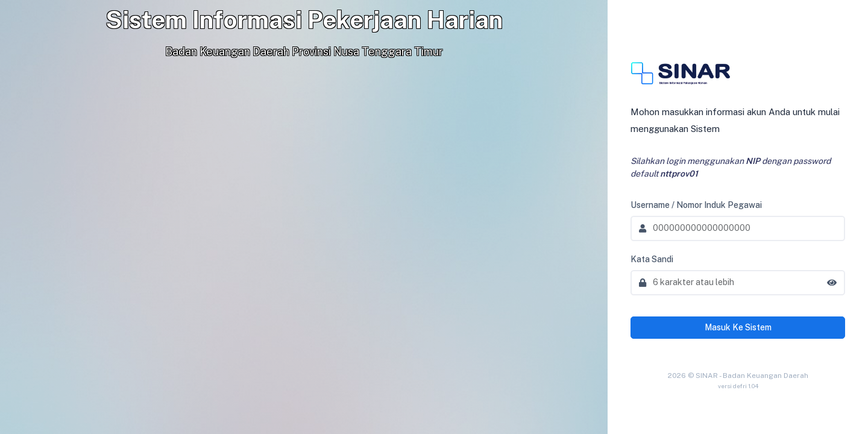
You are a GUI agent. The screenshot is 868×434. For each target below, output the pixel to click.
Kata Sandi (652, 259)
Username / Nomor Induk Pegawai (696, 205)
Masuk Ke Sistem (738, 327)
